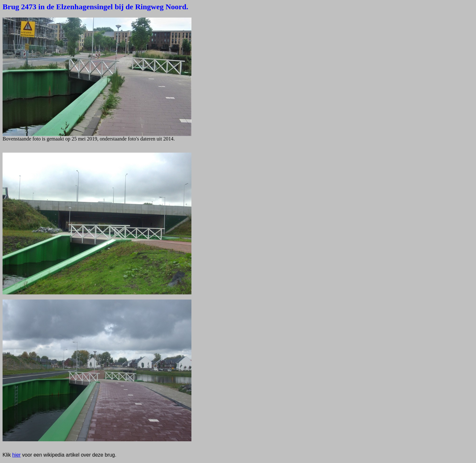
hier (16, 455)
